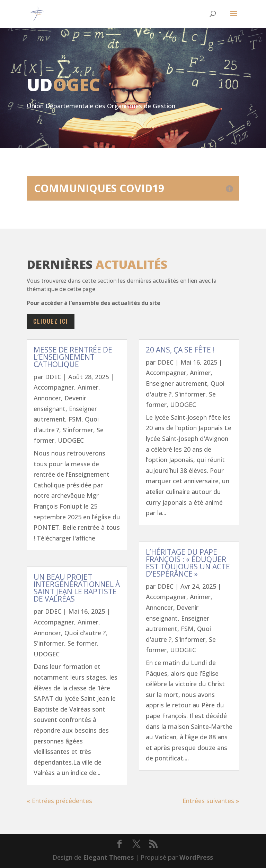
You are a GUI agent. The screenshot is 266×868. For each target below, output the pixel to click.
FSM (75, 419)
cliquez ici (51, 321)
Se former (82, 643)
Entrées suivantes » (211, 801)
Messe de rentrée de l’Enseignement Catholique (73, 357)
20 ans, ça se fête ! (180, 350)
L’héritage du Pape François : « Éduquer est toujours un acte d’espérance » (188, 563)
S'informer (78, 430)
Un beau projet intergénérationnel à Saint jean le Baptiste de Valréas (77, 588)
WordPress (196, 857)
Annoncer (47, 398)
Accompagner (54, 387)
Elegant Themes (108, 857)
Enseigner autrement (176, 383)
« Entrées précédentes (59, 801)
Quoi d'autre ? (85, 633)
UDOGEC (71, 440)
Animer (88, 387)
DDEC (53, 377)
